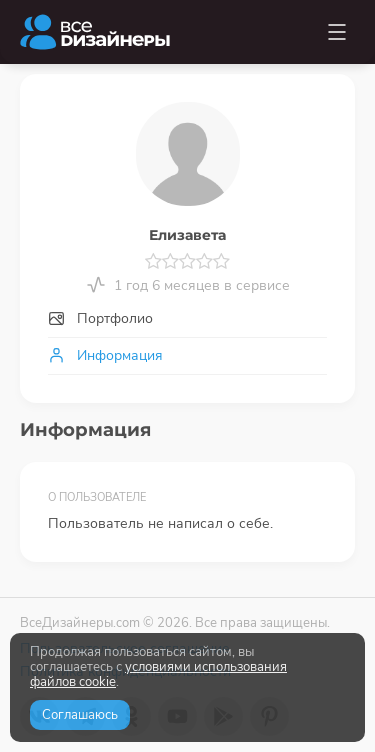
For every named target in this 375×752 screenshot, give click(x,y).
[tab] (187, 319)
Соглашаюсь (80, 715)
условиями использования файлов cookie (158, 674)
